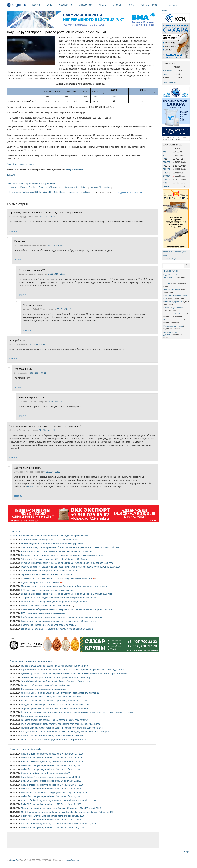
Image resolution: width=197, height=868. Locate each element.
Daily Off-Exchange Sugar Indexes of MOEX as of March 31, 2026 (53, 828)
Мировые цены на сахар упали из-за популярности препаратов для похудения (60, 693)
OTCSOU (167, 173)
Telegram (146, 5)
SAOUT (166, 186)
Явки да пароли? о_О (31, 397)
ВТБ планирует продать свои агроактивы (43, 613)
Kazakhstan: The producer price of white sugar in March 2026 (50, 777)
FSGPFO (167, 169)
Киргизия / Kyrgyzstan (100, 187)
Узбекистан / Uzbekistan (80, 192)
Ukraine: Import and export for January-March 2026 (46, 773)
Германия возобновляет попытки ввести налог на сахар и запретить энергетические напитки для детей (73, 670)
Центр (165, 74)
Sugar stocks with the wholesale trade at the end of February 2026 (53, 816)
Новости (38, 5)
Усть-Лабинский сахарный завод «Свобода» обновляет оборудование (56, 681)
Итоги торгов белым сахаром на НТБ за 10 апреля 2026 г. (50, 571)
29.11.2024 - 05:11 (37, 344)
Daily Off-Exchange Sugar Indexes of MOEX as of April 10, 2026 (52, 758)
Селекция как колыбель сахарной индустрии (43, 689)
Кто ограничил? (23, 369)
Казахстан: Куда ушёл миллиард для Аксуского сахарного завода (54, 739)
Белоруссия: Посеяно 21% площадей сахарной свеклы (49, 625)
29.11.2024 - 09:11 (38, 373)
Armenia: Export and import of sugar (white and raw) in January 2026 (54, 793)
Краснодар (167, 70)
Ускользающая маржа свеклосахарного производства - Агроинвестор (56, 677)
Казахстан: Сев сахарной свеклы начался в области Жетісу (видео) (55, 666)
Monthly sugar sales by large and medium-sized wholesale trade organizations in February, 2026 (67, 812)
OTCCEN (167, 176)
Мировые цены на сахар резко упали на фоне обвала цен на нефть (55, 602)
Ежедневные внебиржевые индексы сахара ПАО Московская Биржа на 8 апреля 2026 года (67, 609)
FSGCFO (167, 166)
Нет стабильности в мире (174, 320)
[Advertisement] (83, 840)
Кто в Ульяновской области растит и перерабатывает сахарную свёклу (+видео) (61, 724)
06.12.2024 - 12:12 (65, 309)
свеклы (31, 487)
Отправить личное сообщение (174, 252)
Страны (120, 5)
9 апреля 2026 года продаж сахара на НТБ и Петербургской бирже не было (59, 598)
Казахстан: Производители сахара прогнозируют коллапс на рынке (55, 701)
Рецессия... (21, 241)
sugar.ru (11, 175)
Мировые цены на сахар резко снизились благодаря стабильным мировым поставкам (64, 586)
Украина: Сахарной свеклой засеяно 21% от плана (46, 574)
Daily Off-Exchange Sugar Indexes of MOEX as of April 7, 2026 (51, 781)
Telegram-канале (75, 169)
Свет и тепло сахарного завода (37, 716)
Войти (164, 11)
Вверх (187, 852)
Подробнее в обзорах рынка (21, 164)
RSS (154, 5)
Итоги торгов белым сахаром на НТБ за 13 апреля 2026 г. (50, 540)
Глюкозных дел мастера (173, 308)
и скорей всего (18, 340)
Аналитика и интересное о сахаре (31, 661)
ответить (13, 231)
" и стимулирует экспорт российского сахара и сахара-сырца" (45, 426)
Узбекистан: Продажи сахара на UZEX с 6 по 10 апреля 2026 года (54, 559)
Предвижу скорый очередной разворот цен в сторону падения (46, 213)
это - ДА (167, 283)
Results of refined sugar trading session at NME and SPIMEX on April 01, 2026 (59, 824)
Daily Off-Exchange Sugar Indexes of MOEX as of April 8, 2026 (51, 769)
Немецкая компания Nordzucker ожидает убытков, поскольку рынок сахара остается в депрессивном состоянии (77, 712)
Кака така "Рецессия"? (32, 270)
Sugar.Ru (14, 860)
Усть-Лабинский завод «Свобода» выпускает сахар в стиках (51, 697)
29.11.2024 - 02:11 (48, 217)
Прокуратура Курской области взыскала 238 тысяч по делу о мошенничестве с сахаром (65, 732)
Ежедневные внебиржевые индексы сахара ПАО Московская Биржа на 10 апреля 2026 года (67, 563)
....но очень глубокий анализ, (175, 314)
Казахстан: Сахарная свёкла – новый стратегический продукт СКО (54, 720)
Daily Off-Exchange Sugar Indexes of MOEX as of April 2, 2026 (51, 804)
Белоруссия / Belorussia (50, 187)
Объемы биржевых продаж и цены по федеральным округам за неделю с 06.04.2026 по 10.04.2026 (71, 567)
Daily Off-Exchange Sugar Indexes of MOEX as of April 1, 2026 (51, 820)
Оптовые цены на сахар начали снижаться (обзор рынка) (52, 544)
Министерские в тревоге (173, 326)
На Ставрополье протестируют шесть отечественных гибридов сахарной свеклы (61, 617)
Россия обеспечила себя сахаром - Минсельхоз (45, 606)
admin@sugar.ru (72, 860)
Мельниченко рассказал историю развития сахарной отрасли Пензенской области (62, 728)
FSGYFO (167, 162)
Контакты (173, 5)
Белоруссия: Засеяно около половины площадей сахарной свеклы (54, 536)
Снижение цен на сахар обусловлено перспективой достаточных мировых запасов (62, 555)
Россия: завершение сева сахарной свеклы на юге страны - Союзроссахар (58, 621)
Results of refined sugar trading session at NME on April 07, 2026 (52, 785)
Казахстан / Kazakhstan (75, 187)
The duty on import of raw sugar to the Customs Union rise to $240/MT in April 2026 (61, 808)
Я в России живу (33, 305)
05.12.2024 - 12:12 (52, 472)
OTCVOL (167, 179)
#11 (164, 152)
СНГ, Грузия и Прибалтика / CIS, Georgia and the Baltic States (37, 192)
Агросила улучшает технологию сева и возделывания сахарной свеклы (57, 551)
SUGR (165, 159)
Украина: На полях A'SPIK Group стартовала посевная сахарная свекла (57, 629)
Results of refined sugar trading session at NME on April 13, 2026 (52, 754)
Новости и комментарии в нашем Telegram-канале (32, 183)
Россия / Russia (28, 187)
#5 (164, 155)
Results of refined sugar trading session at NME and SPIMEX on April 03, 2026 (59, 800)
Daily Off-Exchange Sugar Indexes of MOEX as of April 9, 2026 (51, 765)
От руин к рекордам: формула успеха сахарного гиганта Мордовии (54, 708)
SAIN (165, 183)
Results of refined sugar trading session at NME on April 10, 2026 (52, 761)
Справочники (88, 5)
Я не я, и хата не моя (172, 289)
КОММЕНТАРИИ (170, 271)
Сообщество (68, 5)
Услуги (102, 5)
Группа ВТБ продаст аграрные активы (40, 582)
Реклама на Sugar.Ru (171, 259)
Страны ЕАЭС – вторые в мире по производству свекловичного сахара (57, 578)
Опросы (165, 255)
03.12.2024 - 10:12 (56, 245)
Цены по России (169, 82)
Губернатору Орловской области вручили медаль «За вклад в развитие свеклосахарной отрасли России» (74, 673)
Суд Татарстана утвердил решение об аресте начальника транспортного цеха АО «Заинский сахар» (71, 547)
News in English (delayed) (25, 749)
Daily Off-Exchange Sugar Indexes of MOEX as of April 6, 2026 (51, 789)
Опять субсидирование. (173, 302)
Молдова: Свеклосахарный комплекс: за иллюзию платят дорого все (56, 705)
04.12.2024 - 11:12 (56, 274)
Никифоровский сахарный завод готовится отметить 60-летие (52, 735)
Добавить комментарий (131, 193)
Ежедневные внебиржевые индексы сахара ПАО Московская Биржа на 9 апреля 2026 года (67, 594)
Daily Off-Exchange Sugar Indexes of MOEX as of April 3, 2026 (51, 796)
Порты (134, 5)
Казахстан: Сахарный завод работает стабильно (45, 685)
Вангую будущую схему (28, 468)
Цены (52, 5)
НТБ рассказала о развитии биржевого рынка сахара (48, 590)
